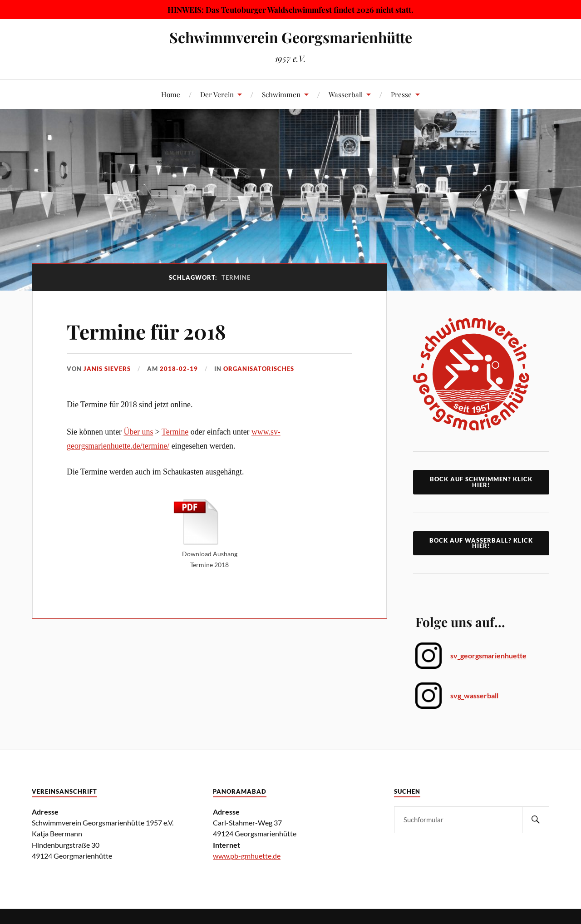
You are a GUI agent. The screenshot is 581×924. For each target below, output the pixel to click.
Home (171, 94)
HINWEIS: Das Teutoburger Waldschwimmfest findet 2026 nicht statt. (290, 10)
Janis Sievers (107, 369)
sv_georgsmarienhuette (488, 655)
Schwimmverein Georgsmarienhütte (291, 37)
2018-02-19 (179, 369)
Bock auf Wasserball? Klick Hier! (481, 543)
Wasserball (346, 94)
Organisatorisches (259, 369)
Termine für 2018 (146, 331)
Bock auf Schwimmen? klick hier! (481, 482)
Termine (175, 432)
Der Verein (217, 94)
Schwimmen (281, 94)
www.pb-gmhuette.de (247, 856)
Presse (401, 94)
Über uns (138, 432)
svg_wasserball (474, 695)
